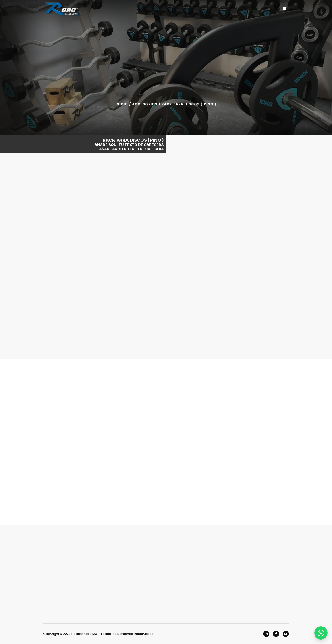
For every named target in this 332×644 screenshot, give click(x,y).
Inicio (122, 104)
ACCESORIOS (145, 104)
